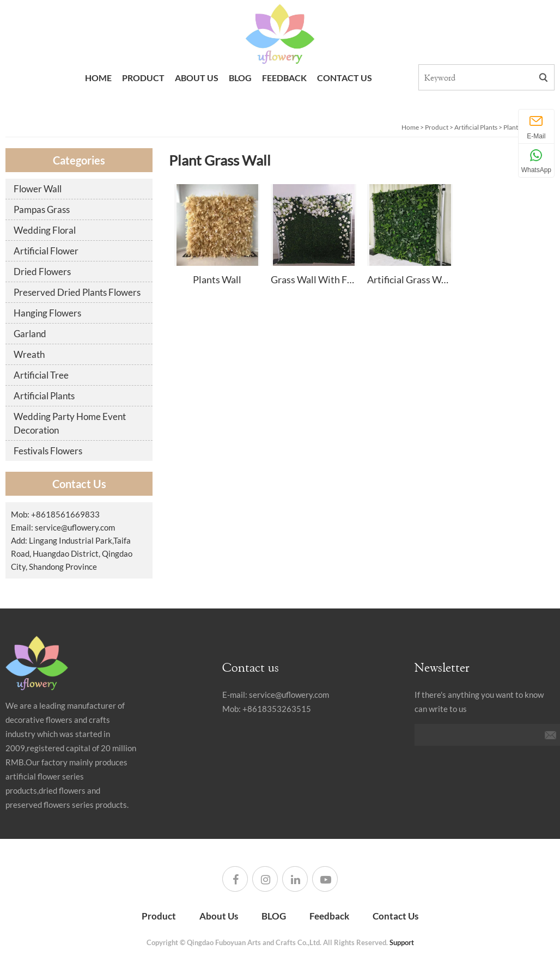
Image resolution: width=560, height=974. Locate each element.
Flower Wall (38, 189)
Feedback (284, 78)
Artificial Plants (476, 127)
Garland (30, 334)
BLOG (240, 78)
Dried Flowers (42, 272)
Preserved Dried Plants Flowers (77, 292)
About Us (197, 78)
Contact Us (345, 78)
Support (402, 942)
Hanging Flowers (47, 313)
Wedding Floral (45, 230)
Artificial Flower (46, 251)
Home (98, 78)
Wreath (29, 354)
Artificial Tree (41, 375)
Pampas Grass (42, 209)
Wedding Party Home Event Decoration (70, 423)
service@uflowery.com (75, 527)
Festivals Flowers (48, 451)
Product (143, 78)
